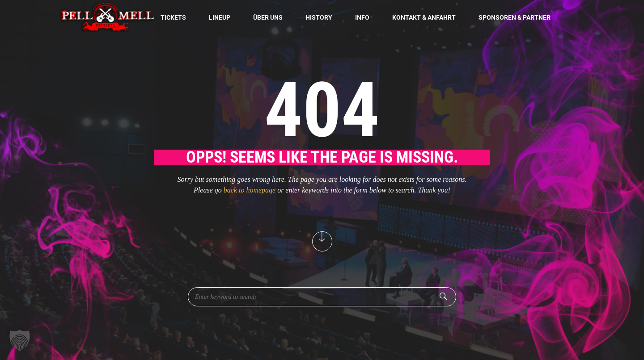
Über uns (268, 17)
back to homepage (250, 190)
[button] (20, 340)
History (319, 17)
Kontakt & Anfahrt (424, 17)
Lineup (220, 17)
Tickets (173, 17)
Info (362, 17)
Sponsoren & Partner (515, 17)
